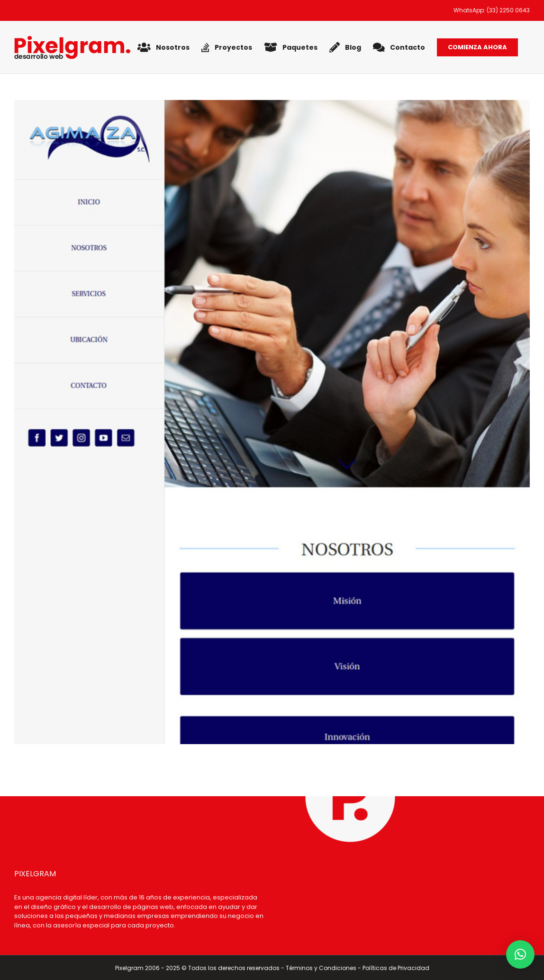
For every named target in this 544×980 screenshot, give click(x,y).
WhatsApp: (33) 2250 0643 (492, 10)
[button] (520, 954)
